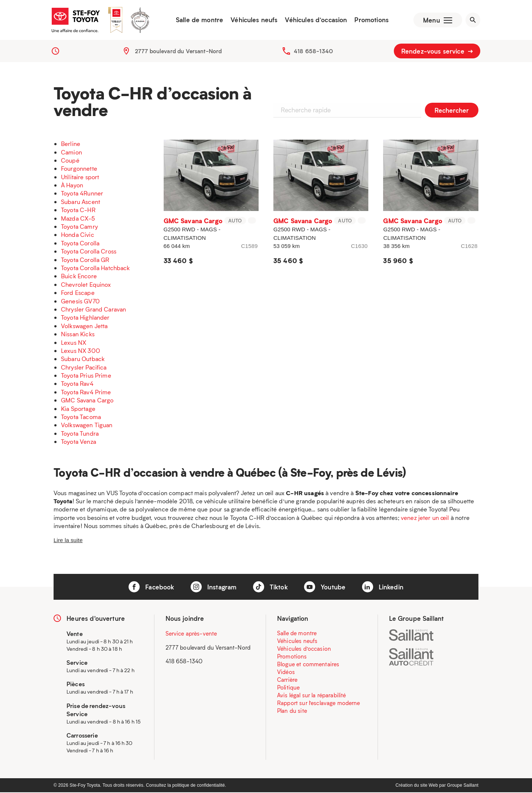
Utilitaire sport (80, 178)
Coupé (70, 161)
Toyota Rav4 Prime (86, 393)
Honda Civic (78, 236)
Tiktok (270, 588)
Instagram (214, 588)
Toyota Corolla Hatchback (96, 268)
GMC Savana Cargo (87, 401)
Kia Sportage (78, 409)
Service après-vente (191, 634)
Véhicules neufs (253, 20)
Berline (71, 144)
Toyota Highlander (85, 318)
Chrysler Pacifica (84, 368)
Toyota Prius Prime (86, 376)
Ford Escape (78, 293)
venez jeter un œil (425, 518)
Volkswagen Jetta (84, 326)
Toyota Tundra (80, 434)
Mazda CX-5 (78, 219)
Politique (288, 688)
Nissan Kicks (78, 335)
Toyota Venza (79, 442)
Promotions (371, 20)
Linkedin (383, 588)
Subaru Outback (83, 360)
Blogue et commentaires (308, 665)
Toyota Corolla (80, 244)
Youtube (325, 588)
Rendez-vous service (437, 52)
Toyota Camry (79, 227)
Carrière (287, 681)
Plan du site (292, 712)
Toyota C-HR (78, 211)
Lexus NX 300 (81, 351)
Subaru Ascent (81, 202)
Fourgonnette (79, 169)
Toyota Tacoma (81, 417)
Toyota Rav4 (77, 384)
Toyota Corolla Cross (89, 252)
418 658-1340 (313, 52)
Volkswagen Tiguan (87, 426)
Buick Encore (79, 277)
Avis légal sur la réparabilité (312, 696)
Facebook (151, 588)
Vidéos (286, 673)
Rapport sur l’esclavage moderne (319, 704)
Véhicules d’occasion (315, 20)
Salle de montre (199, 20)
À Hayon (72, 186)
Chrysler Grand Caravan (93, 310)
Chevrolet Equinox (86, 285)
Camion (71, 153)
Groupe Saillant (463, 786)
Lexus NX (74, 343)
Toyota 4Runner (82, 194)
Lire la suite (68, 541)
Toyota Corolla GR (85, 260)
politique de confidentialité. (199, 786)
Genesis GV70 (80, 302)
